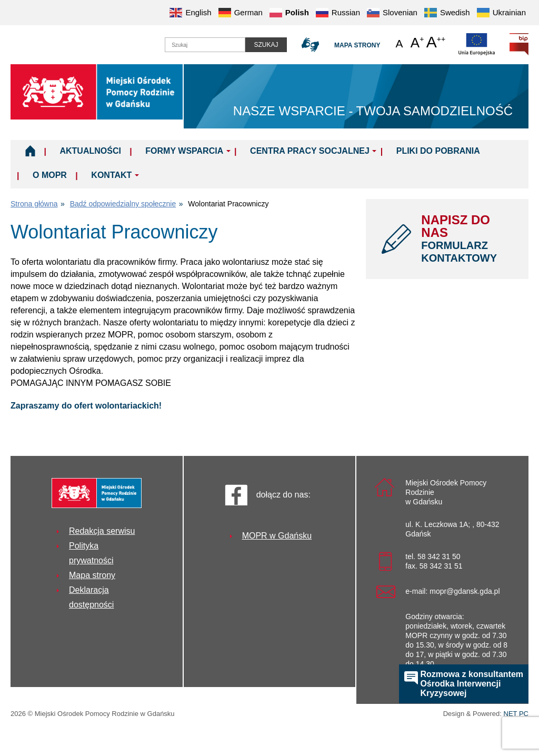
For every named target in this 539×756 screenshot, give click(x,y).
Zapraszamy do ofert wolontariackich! (86, 406)
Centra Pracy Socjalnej (310, 151)
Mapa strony (357, 45)
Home (30, 151)
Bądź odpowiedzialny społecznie (123, 204)
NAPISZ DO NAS (467, 238)
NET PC (516, 715)
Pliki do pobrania (438, 151)
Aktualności (90, 151)
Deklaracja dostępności (91, 597)
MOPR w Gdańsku (277, 536)
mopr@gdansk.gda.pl (465, 591)
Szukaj (266, 45)
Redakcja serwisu (102, 531)
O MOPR (50, 175)
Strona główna (34, 204)
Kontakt (111, 175)
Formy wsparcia (184, 151)
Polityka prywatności (91, 553)
